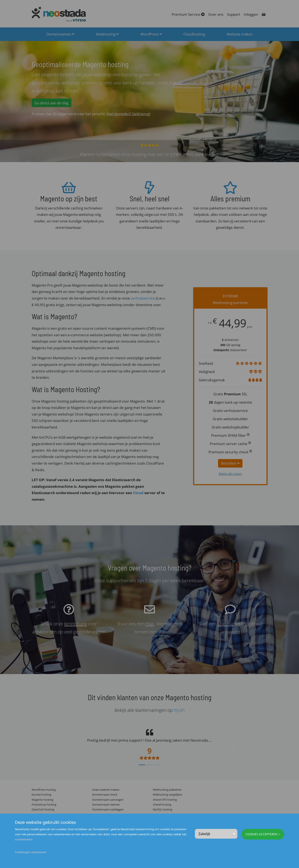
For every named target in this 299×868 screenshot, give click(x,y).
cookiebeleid (23, 839)
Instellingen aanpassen (31, 852)
